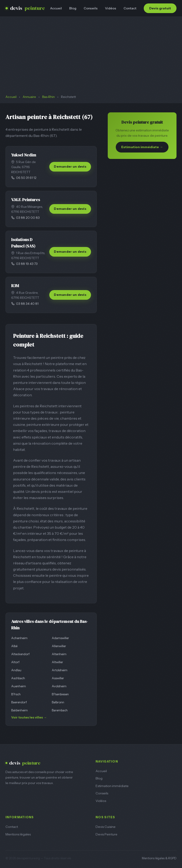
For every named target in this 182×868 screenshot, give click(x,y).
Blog (73, 8)
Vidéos (111, 8)
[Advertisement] (91, 60)
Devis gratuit (160, 8)
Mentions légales (18, 834)
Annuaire (29, 97)
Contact (130, 8)
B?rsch (16, 694)
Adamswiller (60, 638)
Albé (14, 646)
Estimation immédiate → (142, 147)
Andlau (16, 670)
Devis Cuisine (106, 827)
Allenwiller (59, 646)
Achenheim (19, 638)
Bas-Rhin (48, 97)
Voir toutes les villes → (29, 717)
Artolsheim (60, 670)
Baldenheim (19, 710)
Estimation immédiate (112, 786)
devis (25, 8)
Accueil (56, 8)
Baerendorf (19, 702)
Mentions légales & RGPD (159, 858)
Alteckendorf (20, 654)
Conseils (91, 8)
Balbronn (58, 702)
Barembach (60, 710)
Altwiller (57, 662)
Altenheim (59, 654)
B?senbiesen (60, 694)
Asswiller (58, 678)
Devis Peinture (106, 834)
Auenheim (19, 686)
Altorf (15, 662)
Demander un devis (70, 166)
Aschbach (18, 678)
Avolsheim (59, 686)
